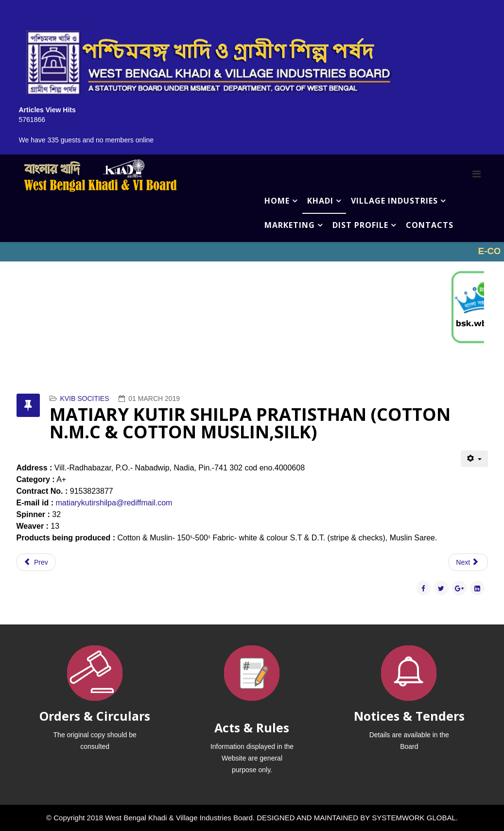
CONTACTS (430, 225)
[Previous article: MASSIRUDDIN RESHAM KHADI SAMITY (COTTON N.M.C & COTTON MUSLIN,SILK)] (36, 562)
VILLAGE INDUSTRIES (394, 201)
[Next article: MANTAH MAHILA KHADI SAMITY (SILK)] (468, 562)
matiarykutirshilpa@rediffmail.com (114, 503)
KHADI (320, 201)
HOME (277, 201)
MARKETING (290, 225)
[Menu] (477, 174)
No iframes (252, 252)
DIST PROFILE (360, 225)
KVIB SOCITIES (84, 398)
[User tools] (474, 459)
